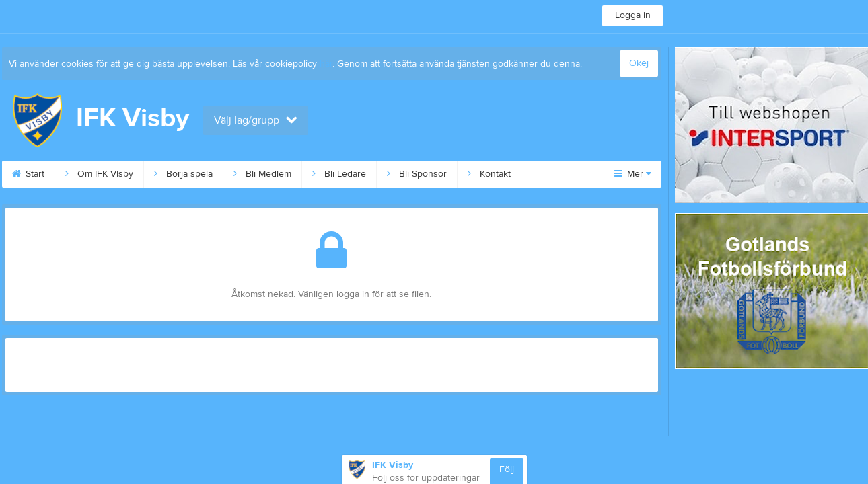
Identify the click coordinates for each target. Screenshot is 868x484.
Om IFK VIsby (99, 174)
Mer (633, 174)
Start (28, 174)
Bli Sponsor (417, 174)
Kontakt (489, 174)
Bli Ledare (339, 174)
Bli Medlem (262, 174)
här (326, 64)
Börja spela (183, 174)
